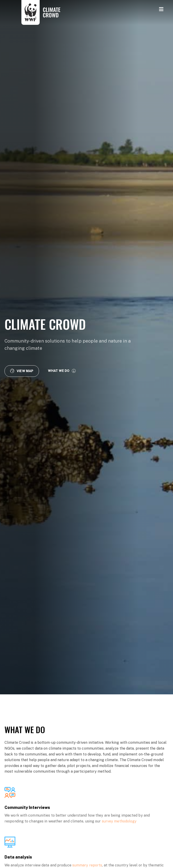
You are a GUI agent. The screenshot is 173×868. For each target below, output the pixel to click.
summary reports (87, 865)
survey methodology (119, 821)
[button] (22, 371)
